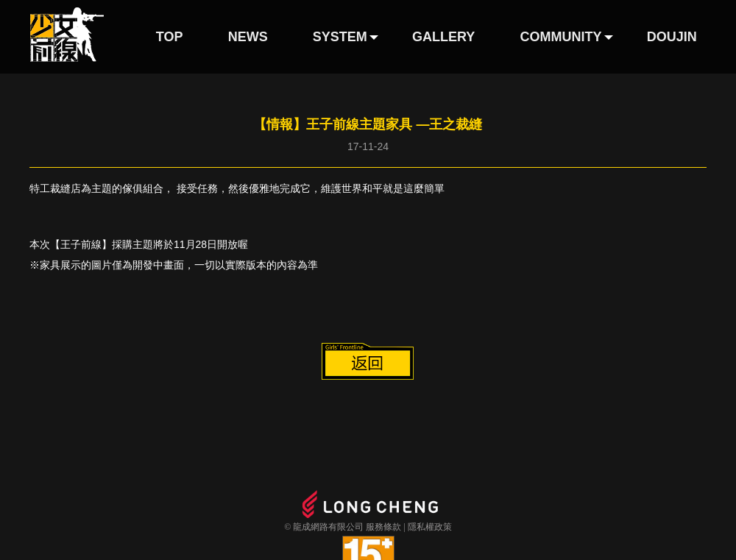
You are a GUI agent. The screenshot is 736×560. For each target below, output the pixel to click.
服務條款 (383, 527)
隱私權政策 (430, 527)
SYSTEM (340, 37)
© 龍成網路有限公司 (324, 527)
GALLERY (443, 37)
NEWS (248, 37)
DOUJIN (672, 37)
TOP (170, 37)
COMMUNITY (561, 37)
